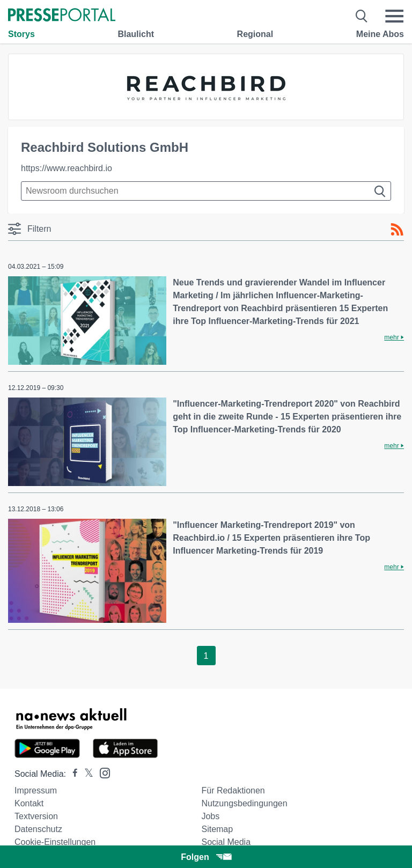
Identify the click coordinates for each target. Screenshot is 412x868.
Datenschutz (38, 829)
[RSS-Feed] (397, 230)
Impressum (36, 790)
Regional (255, 34)
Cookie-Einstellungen (55, 842)
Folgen (206, 857)
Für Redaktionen (233, 790)
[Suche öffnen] (362, 16)
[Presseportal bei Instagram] (102, 772)
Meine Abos (380, 34)
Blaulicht (136, 34)
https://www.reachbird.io (67, 168)
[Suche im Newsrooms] (206, 191)
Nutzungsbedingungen (244, 803)
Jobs (210, 816)
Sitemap (217, 829)
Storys (21, 34)
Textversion (36, 816)
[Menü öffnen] (394, 16)
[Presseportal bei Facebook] (72, 774)
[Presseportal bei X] (86, 774)
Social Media (226, 842)
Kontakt (29, 803)
